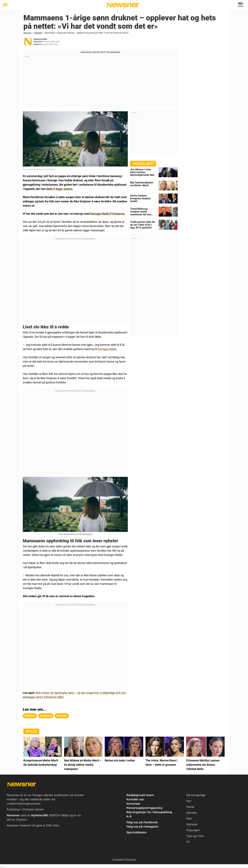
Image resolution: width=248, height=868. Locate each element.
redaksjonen (40, 39)
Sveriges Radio (107, 349)
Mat (189, 818)
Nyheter (192, 824)
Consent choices (124, 859)
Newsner (27, 33)
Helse (190, 806)
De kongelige (196, 795)
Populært (38, 33)
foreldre (62, 715)
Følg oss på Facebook (142, 822)
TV (188, 841)
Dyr (189, 800)
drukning (46, 715)
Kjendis (192, 812)
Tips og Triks (195, 836)
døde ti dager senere (59, 189)
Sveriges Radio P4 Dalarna (107, 214)
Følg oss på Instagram (142, 826)
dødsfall (30, 715)
